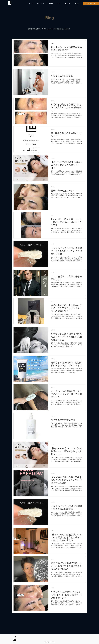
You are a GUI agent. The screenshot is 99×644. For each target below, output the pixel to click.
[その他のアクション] (83, 43)
